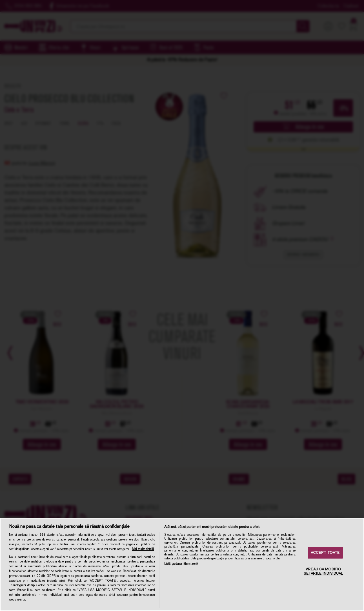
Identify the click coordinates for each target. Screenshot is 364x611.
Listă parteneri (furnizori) (181, 564)
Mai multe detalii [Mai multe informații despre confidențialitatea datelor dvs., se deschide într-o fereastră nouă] (143, 549)
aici (62, 581)
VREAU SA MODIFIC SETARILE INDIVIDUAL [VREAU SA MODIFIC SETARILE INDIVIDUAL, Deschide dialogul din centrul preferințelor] (323, 571)
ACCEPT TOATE (325, 552)
